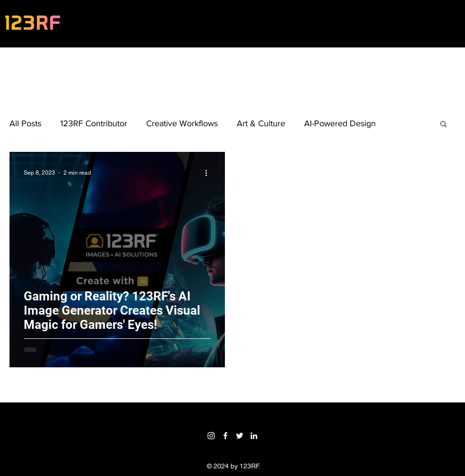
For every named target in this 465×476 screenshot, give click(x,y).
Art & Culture (261, 123)
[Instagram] (211, 436)
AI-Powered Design (340, 123)
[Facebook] (225, 436)
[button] (443, 125)
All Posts (25, 123)
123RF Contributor (94, 123)
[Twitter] (240, 436)
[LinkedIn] (254, 436)
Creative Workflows (182, 123)
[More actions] (209, 173)
